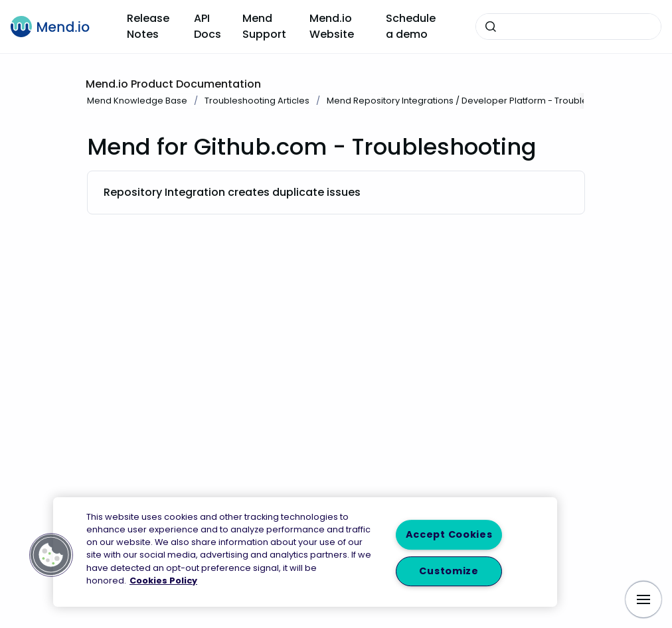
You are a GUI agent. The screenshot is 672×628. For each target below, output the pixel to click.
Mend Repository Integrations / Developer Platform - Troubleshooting (476, 101)
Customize (449, 571)
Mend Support (264, 26)
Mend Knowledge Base (137, 101)
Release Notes (148, 26)
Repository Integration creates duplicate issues (232, 192)
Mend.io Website (332, 26)
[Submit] (491, 27)
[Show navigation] (643, 599)
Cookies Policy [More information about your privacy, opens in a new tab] (163, 581)
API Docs (208, 26)
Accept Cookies (449, 535)
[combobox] (568, 27)
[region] (305, 552)
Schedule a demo (411, 26)
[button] (51, 555)
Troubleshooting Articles (257, 101)
